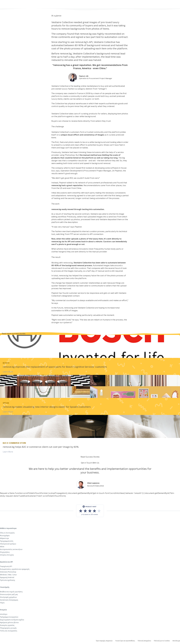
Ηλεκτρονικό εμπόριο (8, 544)
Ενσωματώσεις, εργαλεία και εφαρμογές (15, 569)
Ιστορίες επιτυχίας (7, 555)
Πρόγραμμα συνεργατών (9, 617)
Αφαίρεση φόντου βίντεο (9, 622)
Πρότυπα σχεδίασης (8, 580)
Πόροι (2, 603)
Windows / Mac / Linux (8, 575)
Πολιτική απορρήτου (144, 641)
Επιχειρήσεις (5, 552)
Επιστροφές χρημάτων (8, 597)
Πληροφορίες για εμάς (8, 628)
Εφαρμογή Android (7, 577)
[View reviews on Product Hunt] (90, 511)
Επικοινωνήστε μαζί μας (9, 594)
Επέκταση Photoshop (8, 572)
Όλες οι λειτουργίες (7, 533)
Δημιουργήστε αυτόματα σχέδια (12, 620)
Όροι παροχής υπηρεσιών (104, 641)
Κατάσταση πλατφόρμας (9, 600)
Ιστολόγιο (4, 614)
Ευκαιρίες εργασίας (7, 625)
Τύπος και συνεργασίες (9, 631)
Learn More (8, 372)
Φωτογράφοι (5, 535)
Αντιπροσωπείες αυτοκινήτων (11, 549)
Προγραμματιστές (7, 541)
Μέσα (2, 547)
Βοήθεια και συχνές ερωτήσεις (11, 592)
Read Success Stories (90, 457)
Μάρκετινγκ (4, 538)
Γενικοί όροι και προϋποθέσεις (125, 641)
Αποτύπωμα (176, 641)
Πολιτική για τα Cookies (162, 641)
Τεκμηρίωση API (6, 566)
